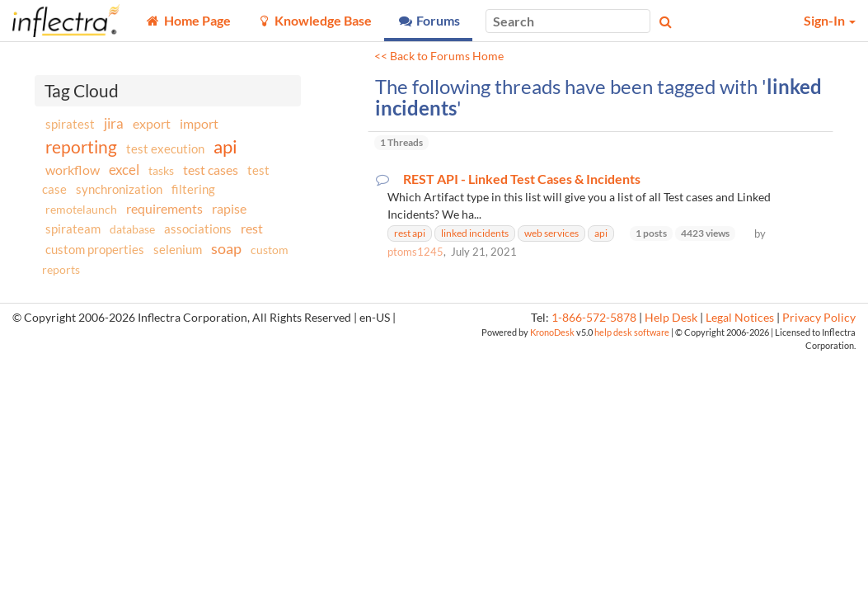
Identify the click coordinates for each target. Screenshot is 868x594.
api (225, 146)
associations (198, 229)
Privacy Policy (819, 318)
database (132, 229)
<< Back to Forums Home (439, 56)
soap (226, 248)
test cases (211, 170)
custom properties (95, 249)
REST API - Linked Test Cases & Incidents (522, 179)
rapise (229, 208)
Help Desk (671, 318)
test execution (165, 149)
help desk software (632, 332)
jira (114, 124)
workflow (73, 170)
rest (252, 228)
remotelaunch (81, 209)
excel (124, 170)
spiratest (70, 124)
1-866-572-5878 (594, 318)
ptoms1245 (415, 252)
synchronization (119, 189)
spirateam (73, 229)
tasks (161, 170)
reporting (81, 146)
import (199, 123)
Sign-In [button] (830, 20)
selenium (178, 249)
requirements (164, 208)
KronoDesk (552, 332)
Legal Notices (740, 318)
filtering (193, 189)
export (152, 124)
